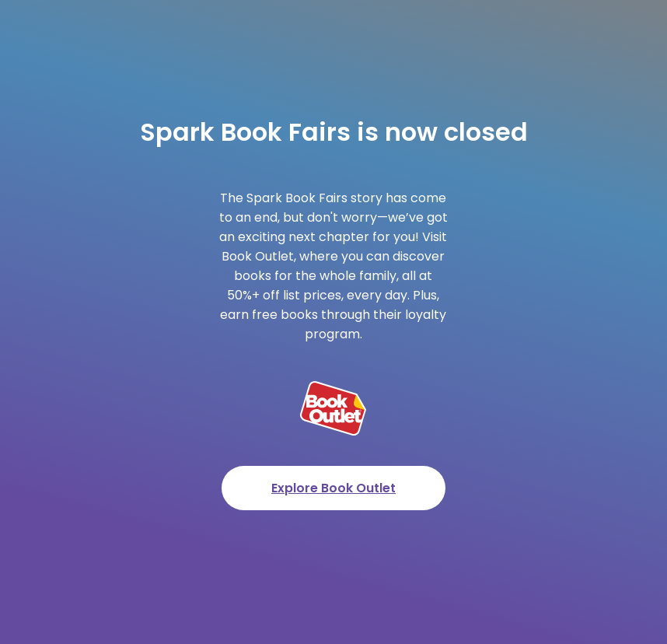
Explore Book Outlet (333, 488)
